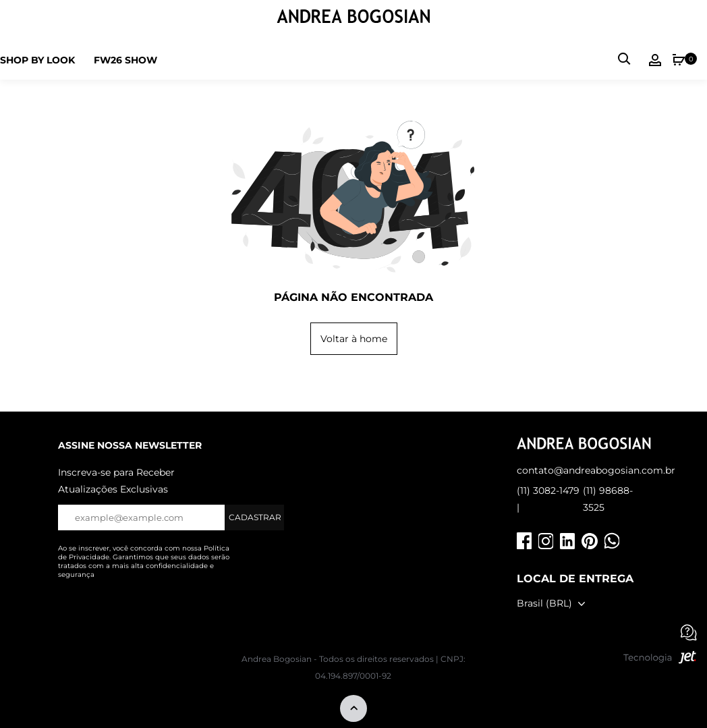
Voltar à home (354, 339)
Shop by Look (37, 60)
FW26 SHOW (125, 60)
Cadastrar (255, 517)
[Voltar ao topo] (353, 709)
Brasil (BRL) (544, 603)
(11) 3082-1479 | (548, 499)
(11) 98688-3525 (608, 499)
